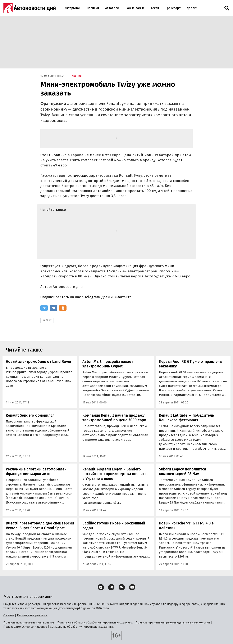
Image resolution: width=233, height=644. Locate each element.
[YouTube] (132, 587)
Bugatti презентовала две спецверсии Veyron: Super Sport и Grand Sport (40, 526)
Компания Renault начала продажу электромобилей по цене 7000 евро (114, 418)
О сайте (9, 615)
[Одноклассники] (63, 308)
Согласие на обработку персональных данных (82, 627)
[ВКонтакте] (53, 308)
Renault (47, 320)
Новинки (93, 8)
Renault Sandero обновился (30, 415)
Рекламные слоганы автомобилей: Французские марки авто (37, 472)
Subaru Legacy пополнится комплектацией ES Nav (182, 472)
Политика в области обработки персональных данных (95, 623)
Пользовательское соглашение (25, 627)
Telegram (92, 297)
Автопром (112, 8)
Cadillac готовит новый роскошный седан (114, 526)
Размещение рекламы (32, 615)
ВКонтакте (123, 297)
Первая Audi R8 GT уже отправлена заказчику (190, 364)
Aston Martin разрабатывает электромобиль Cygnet (108, 364)
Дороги (192, 8)
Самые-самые (135, 8)
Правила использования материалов (29, 623)
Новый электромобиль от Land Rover (39, 362)
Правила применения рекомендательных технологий (173, 623)
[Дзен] (101, 587)
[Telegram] (44, 308)
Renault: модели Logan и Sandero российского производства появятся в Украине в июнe (115, 474)
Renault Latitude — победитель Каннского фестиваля (186, 418)
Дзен (106, 297)
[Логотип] (29, 8)
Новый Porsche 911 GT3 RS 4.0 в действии (186, 526)
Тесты (155, 8)
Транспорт (173, 8)
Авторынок (73, 8)
